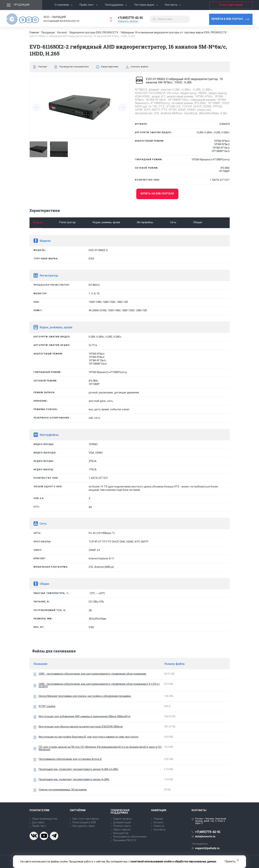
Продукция (22, 5)
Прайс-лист (89, 5)
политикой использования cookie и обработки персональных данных (173, 862)
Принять (230, 862)
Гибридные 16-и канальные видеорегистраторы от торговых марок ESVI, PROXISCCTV (174, 33)
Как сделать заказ (84, 826)
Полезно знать (122, 826)
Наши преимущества (45, 819)
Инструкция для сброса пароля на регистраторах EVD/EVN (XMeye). (81, 727)
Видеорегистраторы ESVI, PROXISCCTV (94, 33)
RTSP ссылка (47, 706)
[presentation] (36, 107)
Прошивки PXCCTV (125, 841)
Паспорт (43, 67)
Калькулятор (121, 833)
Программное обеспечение (130, 837)
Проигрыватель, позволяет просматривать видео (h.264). (74, 780)
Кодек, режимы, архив (106, 222)
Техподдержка (116, 5)
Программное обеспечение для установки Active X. (70, 759)
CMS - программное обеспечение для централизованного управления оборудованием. (93, 674)
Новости (159, 826)
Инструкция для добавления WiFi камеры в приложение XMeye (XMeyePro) (85, 717)
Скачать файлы (139, 67)
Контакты (173, 5)
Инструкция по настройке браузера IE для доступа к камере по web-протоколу (89, 737)
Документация (122, 823)
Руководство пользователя (74, 67)
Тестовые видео (146, 5)
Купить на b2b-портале (157, 194)
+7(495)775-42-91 (130, 18)
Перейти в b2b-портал (227, 19)
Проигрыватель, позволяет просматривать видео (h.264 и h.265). (79, 769)
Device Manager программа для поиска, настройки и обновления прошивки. (85, 696)
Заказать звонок (128, 21)
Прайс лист (39, 826)
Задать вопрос (122, 819)
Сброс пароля (122, 830)
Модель (38, 222)
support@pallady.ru (207, 848)
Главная (34, 33)
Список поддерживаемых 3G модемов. (63, 790)
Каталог (62, 33)
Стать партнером (231, 5)
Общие (198, 222)
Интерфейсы (145, 222)
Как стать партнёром (86, 819)
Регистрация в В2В (84, 823)
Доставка (38, 823)
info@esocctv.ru (205, 836)
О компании (64, 5)
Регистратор (68, 222)
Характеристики (110, 67)
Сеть (173, 222)
